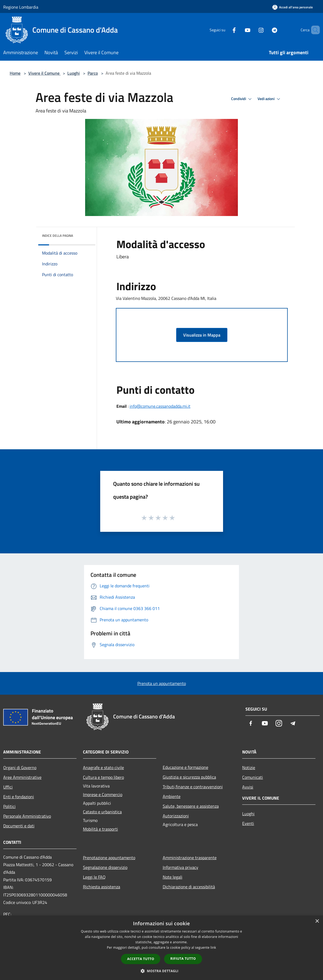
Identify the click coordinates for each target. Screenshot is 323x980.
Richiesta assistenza (102, 887)
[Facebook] (225, 30)
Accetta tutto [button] (141, 959)
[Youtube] (238, 30)
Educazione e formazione (185, 767)
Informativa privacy (180, 867)
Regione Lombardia (21, 7)
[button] (162, 971)
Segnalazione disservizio (105, 867)
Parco (93, 73)
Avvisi (248, 787)
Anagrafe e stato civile (103, 767)
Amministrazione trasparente (190, 858)
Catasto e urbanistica (102, 812)
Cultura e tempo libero (103, 777)
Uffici (8, 787)
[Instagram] (252, 30)
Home (15, 73)
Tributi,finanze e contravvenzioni (193, 787)
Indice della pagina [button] (58, 236)
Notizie (249, 767)
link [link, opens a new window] (213, 948)
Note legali (173, 877)
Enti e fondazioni (19, 797)
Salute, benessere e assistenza (191, 806)
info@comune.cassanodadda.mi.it (160, 406)
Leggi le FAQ (94, 877)
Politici (9, 806)
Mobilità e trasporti (100, 829)
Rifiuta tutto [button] (183, 959)
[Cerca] (313, 30)
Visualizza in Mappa (202, 335)
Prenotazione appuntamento (109, 858)
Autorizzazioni (176, 816)
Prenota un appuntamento (162, 683)
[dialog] (162, 948)
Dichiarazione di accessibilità (189, 887)
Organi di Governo (20, 767)
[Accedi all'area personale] (293, 7)
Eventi (248, 823)
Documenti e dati (19, 826)
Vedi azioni (270, 99)
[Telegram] (265, 30)
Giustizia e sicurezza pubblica (189, 777)
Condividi (242, 99)
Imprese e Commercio (103, 794)
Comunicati (253, 777)
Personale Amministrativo (27, 816)
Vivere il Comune (44, 73)
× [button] (317, 921)
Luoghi (74, 73)
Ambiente (172, 796)
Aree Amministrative (22, 777)
